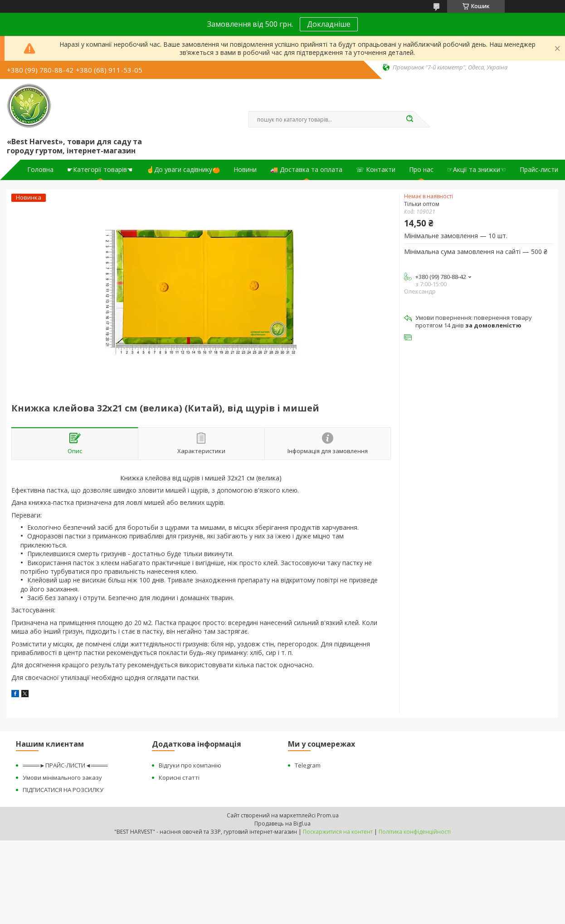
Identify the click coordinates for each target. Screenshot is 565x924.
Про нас (421, 170)
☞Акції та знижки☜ (477, 170)
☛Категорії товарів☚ (100, 170)
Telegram (308, 765)
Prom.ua (328, 815)
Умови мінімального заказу (62, 777)
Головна (40, 170)
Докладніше (329, 24)
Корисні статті (179, 777)
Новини (245, 170)
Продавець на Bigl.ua (282, 824)
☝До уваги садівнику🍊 (183, 170)
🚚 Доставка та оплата (306, 170)
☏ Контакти (376, 170)
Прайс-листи (539, 170)
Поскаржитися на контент (338, 832)
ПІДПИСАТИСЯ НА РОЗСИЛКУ (63, 790)
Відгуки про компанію (190, 765)
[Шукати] (409, 119)
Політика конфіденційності (415, 832)
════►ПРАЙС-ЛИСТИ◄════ (65, 765)
